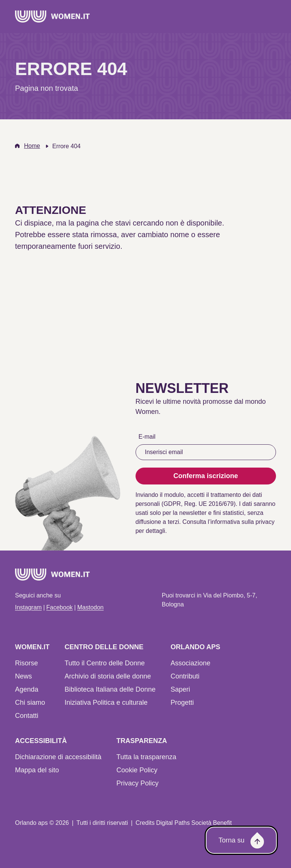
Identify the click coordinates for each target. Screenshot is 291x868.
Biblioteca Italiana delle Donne (110, 689)
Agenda (27, 689)
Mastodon (90, 607)
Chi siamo (30, 703)
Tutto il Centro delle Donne (105, 663)
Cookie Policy (137, 770)
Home (32, 146)
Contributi (185, 676)
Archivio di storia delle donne (108, 676)
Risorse (26, 663)
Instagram (28, 607)
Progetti (182, 703)
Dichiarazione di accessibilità (58, 757)
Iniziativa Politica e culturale (106, 703)
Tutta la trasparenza (146, 757)
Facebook (59, 607)
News (23, 676)
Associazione (190, 663)
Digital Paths (173, 823)
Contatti (27, 716)
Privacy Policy (137, 783)
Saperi (180, 689)
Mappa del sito (37, 770)
